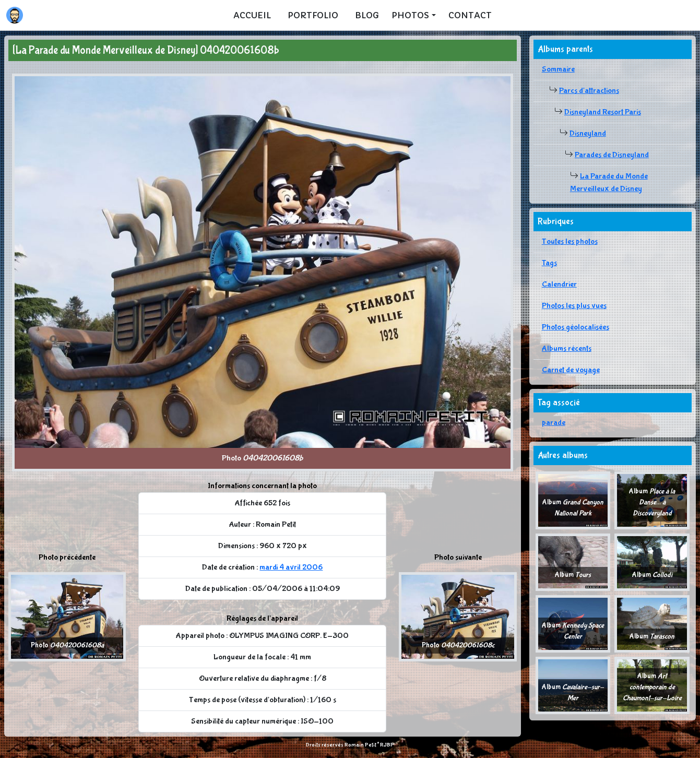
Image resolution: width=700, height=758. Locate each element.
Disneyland (588, 133)
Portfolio (313, 15)
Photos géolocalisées (576, 327)
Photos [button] (410, 15)
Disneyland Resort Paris (603, 112)
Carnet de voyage (571, 370)
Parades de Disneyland (612, 155)
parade (554, 423)
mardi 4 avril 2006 (291, 567)
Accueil (252, 15)
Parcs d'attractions (589, 91)
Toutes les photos (570, 241)
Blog (367, 15)
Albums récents (567, 348)
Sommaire (558, 69)
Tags (549, 263)
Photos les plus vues (574, 306)
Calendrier (559, 284)
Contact (470, 15)
